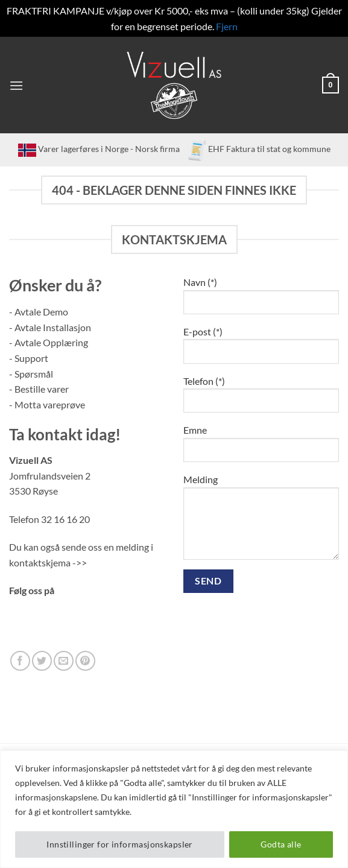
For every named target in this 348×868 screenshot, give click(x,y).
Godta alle (281, 844)
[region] (174, 809)
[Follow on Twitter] (42, 661)
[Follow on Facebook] (20, 661)
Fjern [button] (227, 26)
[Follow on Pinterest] (85, 661)
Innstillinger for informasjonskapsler (120, 844)
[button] (16, 85)
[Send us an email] (64, 661)
